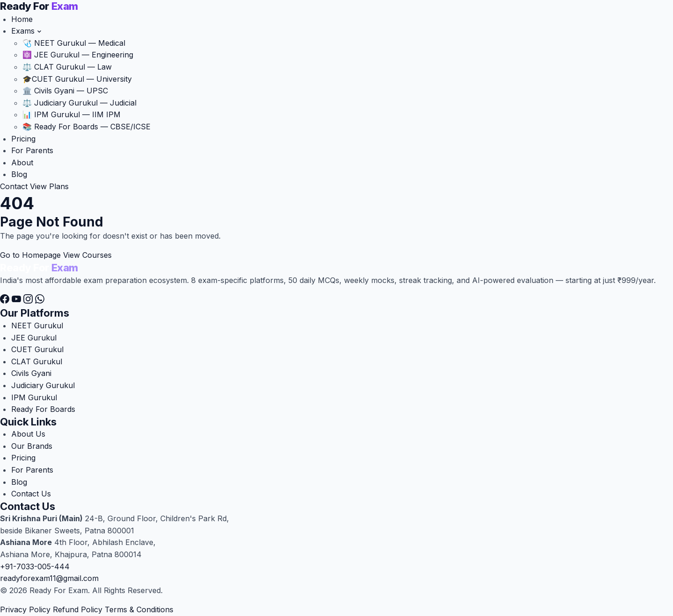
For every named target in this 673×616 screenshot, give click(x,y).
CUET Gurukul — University (77, 79)
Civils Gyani (31, 373)
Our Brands (32, 446)
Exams (26, 31)
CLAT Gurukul (37, 361)
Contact (14, 186)
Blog (19, 174)
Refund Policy (78, 609)
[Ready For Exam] (39, 7)
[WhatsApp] (40, 301)
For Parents (32, 150)
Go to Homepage (30, 255)
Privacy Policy (25, 609)
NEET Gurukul (37, 326)
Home (22, 19)
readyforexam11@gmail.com (49, 578)
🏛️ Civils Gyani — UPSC (65, 91)
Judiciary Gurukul (43, 385)
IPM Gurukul (34, 397)
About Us (28, 434)
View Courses (87, 255)
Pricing (23, 139)
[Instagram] (29, 301)
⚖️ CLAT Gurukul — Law (67, 67)
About (22, 163)
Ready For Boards (43, 409)
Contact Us (31, 494)
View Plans (49, 186)
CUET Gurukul (37, 349)
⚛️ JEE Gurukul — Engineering (78, 55)
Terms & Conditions (139, 609)
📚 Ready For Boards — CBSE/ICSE (86, 127)
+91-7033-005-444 (35, 566)
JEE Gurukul (34, 338)
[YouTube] (18, 301)
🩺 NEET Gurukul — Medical (74, 43)
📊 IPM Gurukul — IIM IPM (72, 114)
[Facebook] (6, 301)
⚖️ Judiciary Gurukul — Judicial (79, 103)
